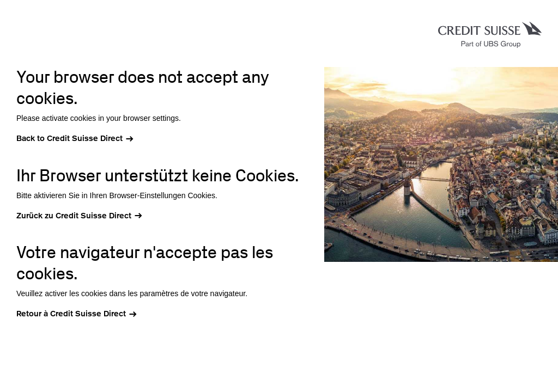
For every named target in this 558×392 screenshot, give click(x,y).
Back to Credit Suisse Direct (69, 138)
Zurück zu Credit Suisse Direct (74, 216)
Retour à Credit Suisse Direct (71, 314)
